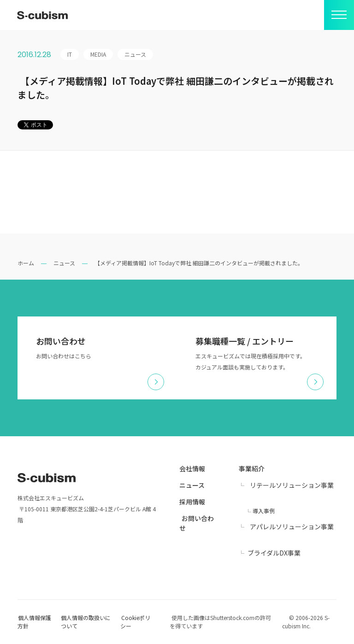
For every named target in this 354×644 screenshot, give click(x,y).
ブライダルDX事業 (274, 553)
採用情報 (192, 502)
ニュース (64, 263)
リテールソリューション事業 (292, 485)
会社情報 (192, 468)
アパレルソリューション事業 (292, 527)
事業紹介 (252, 468)
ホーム (26, 263)
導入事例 (264, 511)
